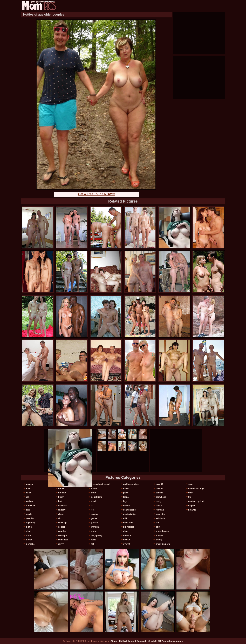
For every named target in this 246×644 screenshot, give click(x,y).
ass (27, 497)
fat (92, 506)
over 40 (127, 544)
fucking (94, 514)
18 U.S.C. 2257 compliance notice (165, 641)
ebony (94, 488)
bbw (28, 510)
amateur (30, 484)
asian (28, 493)
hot (92, 544)
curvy (61, 544)
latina (126, 497)
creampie (63, 535)
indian (126, 488)
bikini (28, 531)
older (126, 531)
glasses (94, 523)
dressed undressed (100, 484)
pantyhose (161, 497)
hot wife (192, 510)
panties (159, 493)
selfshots (160, 518)
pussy (159, 506)
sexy (158, 527)
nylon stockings (196, 488)
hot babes (30, 506)
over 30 (127, 540)
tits (190, 497)
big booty (30, 523)
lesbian (127, 506)
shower (159, 535)
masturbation (130, 514)
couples (62, 531)
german (94, 518)
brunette (62, 493)
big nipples (129, 527)
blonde (29, 540)
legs (125, 501)
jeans (126, 493)
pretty (159, 501)
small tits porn (163, 544)
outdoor (127, 535)
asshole (29, 501)
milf (125, 518)
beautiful (30, 518)
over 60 (159, 488)
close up (62, 523)
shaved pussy (163, 531)
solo (190, 484)
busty (61, 497)
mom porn (128, 523)
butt (60, 501)
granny (94, 531)
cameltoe (63, 506)
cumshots (63, 540)
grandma (95, 527)
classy (61, 514)
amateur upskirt (196, 501)
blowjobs (30, 544)
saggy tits (161, 514)
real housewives (131, 484)
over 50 (159, 484)
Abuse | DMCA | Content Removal (128, 641)
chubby (62, 510)
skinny (159, 540)
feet (93, 510)
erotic (94, 493)
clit (60, 518)
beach (29, 514)
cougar (62, 527)
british (61, 488)
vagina (192, 506)
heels (93, 540)
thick (191, 493)
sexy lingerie (129, 510)
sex (158, 523)
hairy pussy (96, 535)
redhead (160, 510)
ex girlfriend (97, 497)
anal (28, 488)
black (28, 535)
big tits (29, 527)
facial (93, 501)
